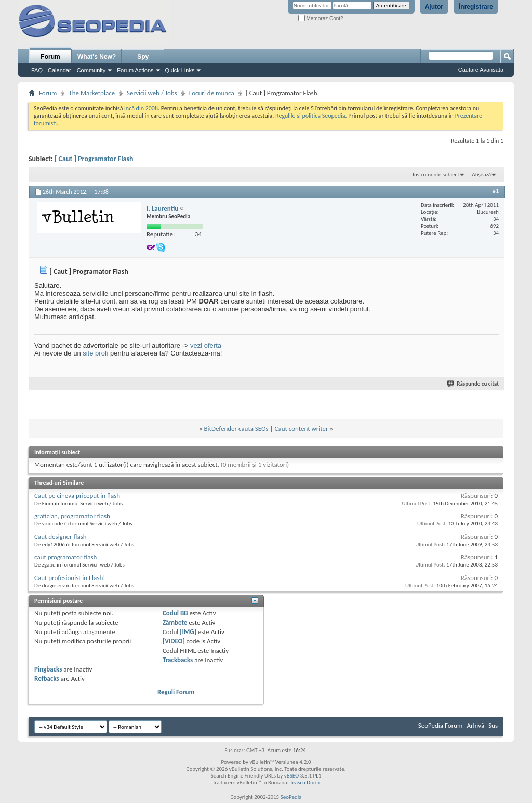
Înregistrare (476, 7)
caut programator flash (65, 557)
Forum (50, 57)
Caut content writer (302, 429)
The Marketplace (92, 93)
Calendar (59, 70)
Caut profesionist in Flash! (70, 578)
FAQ (37, 70)
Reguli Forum (176, 692)
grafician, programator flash (72, 516)
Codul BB (175, 613)
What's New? (97, 57)
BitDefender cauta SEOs (236, 429)
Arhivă (475, 725)
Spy (143, 57)
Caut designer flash (61, 537)
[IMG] (188, 632)
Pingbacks (48, 669)
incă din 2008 (141, 108)
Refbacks (47, 679)
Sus (493, 725)
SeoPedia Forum (441, 725)
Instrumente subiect (436, 174)
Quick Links (180, 70)
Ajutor (434, 7)
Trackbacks (178, 660)
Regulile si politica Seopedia (310, 116)
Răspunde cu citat (473, 384)
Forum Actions (135, 70)
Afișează (481, 174)
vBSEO (292, 776)
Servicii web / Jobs (152, 93)
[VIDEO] (174, 641)
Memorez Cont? (321, 18)
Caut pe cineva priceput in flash (77, 496)
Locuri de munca (212, 93)
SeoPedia (291, 797)
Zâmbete (175, 622)
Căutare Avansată (481, 70)
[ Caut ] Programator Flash (94, 159)
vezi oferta (206, 345)
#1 (496, 191)
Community (91, 70)
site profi (95, 353)
